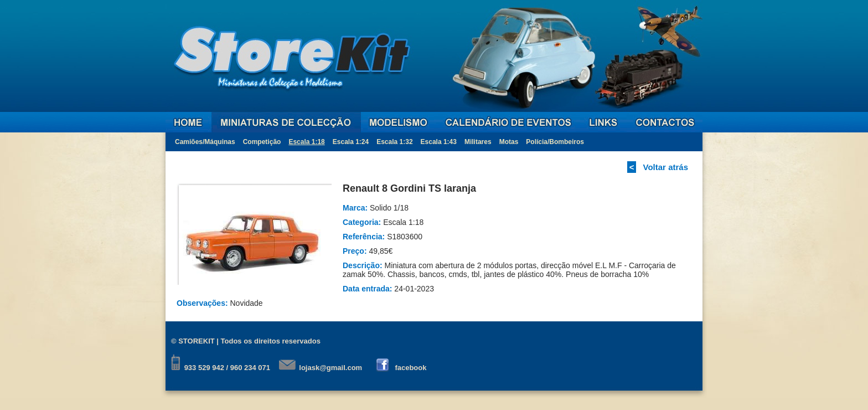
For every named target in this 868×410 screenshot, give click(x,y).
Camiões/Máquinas (205, 142)
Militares (478, 142)
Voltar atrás (666, 167)
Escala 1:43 (439, 142)
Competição (262, 142)
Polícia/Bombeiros (555, 142)
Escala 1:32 (394, 142)
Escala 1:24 (351, 142)
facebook (410, 368)
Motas (509, 142)
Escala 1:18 (306, 142)
